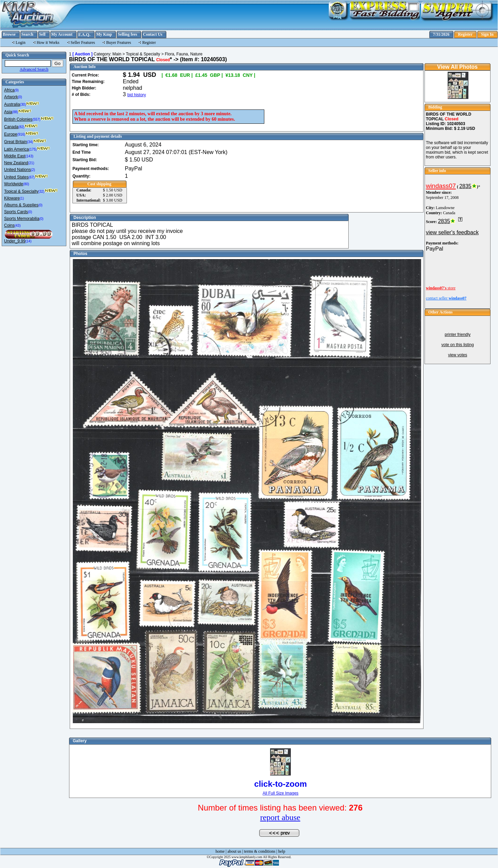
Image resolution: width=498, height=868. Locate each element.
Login (21, 42)
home (220, 851)
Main (117, 54)
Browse (9, 34)
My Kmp (104, 34)
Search (27, 34)
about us (234, 851)
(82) (21, 127)
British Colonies (18, 119)
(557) (36, 120)
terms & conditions (260, 851)
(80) (26, 184)
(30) (23, 105)
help (282, 851)
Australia (12, 104)
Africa (9, 90)
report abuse (280, 817)
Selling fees (127, 34)
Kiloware (12, 198)
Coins (9, 225)
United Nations (18, 170)
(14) (29, 241)
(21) (31, 163)
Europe (11, 134)
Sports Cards (16, 212)
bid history (137, 95)
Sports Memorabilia (22, 219)
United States (16, 177)
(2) (33, 170)
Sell (42, 34)
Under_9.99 (15, 241)
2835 (465, 186)
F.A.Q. (84, 35)
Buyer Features (119, 42)
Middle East (15, 156)
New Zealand (16, 163)
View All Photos (457, 67)
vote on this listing (457, 345)
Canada (11, 127)
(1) (22, 198)
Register (465, 34)
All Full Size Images (280, 793)
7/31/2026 (441, 34)
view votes (458, 355)
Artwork (11, 97)
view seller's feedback (452, 232)
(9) (17, 90)
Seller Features (83, 42)
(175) (33, 149)
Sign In (487, 34)
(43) (18, 226)
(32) (41, 192)
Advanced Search (34, 69)
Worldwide (14, 184)
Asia (8, 112)
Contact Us (153, 34)
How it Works (48, 42)
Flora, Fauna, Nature (184, 54)
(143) (29, 156)
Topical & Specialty (21, 191)
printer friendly (458, 335)
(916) (21, 134)
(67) (32, 177)
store (441, 288)
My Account (62, 34)
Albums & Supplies (21, 205)
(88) (15, 112)
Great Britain (15, 142)
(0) (20, 97)
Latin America (16, 149)
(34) (30, 142)
